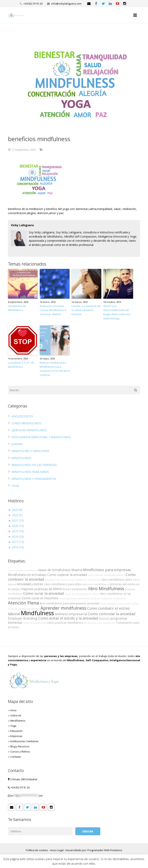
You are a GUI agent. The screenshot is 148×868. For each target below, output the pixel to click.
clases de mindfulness (35, 623)
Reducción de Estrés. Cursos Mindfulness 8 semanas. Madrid (53, 310)
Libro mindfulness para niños (63, 584)
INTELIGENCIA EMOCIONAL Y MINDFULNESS (41, 437)
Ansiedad (93, 603)
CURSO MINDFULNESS (27, 423)
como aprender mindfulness (74, 599)
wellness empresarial (71, 614)
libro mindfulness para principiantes (63, 603)
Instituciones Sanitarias (24, 741)
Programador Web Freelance (105, 850)
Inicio (13, 710)
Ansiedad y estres (30, 584)
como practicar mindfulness (65, 623)
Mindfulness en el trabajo (27, 575)
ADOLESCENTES (22, 416)
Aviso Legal (57, 850)
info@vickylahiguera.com (66, 4)
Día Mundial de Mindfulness (17, 308)
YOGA (15, 486)
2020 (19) (16, 526)
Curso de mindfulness (19, 609)
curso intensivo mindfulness (22, 570)
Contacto (16, 757)
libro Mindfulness (106, 588)
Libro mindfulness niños (117, 580)
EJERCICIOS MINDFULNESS (29, 430)
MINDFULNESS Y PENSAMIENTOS (34, 479)
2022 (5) (15, 515)
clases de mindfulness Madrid (60, 570)
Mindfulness (37, 613)
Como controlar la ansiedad (112, 614)
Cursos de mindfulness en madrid (82, 594)
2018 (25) (16, 536)
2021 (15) (16, 520)
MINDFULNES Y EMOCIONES (30, 451)
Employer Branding (23, 618)
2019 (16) (16, 531)
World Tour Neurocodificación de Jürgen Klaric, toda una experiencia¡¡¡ (117, 312)
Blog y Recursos (20, 746)
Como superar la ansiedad (67, 575)
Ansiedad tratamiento (56, 580)
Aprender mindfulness (63, 608)
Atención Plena (23, 603)
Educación (16, 731)
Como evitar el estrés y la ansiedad (68, 618)
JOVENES (17, 444)
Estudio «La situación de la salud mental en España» (86, 310)
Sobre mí (16, 715)
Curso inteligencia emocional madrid (119, 604)
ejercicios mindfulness (96, 584)
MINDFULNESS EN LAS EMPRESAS (34, 465)
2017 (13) (16, 542)
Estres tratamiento (75, 589)
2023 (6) (15, 510)
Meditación (90, 623)
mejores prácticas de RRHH (41, 589)
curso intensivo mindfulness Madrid (106, 575)
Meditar (36, 609)
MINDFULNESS (21, 458)
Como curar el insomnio (40, 598)
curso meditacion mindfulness (84, 580)
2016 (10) (16, 547)
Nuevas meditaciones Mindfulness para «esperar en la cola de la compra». (55, 369)
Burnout (104, 618)
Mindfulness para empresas (107, 570)
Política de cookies (37, 850)
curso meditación (106, 623)
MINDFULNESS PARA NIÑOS (30, 472)
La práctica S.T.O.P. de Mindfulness (21, 365)
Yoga (13, 726)
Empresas (16, 736)
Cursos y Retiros (20, 752)
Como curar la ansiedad (44, 593)
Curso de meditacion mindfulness (108, 599)
